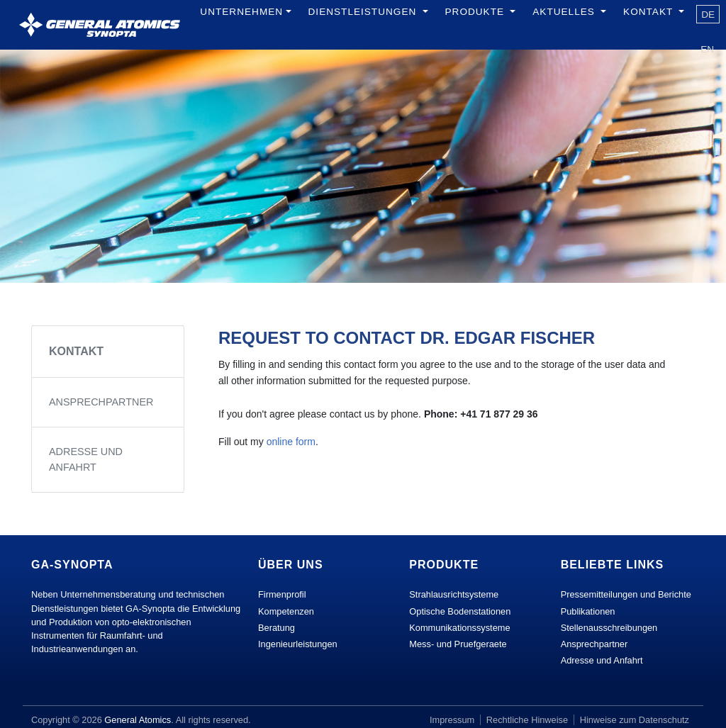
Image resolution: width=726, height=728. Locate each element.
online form (291, 442)
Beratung (277, 628)
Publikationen (588, 611)
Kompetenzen (286, 611)
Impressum (452, 720)
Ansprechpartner (101, 402)
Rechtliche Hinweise (527, 720)
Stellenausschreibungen (609, 628)
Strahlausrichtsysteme (454, 594)
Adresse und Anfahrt (86, 459)
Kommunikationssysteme (459, 628)
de (708, 15)
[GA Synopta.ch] (100, 25)
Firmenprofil (282, 594)
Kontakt (76, 351)
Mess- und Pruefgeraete (458, 644)
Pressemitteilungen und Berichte (626, 594)
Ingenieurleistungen (298, 644)
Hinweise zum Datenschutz (635, 720)
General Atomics (138, 720)
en (707, 49)
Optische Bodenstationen (460, 611)
